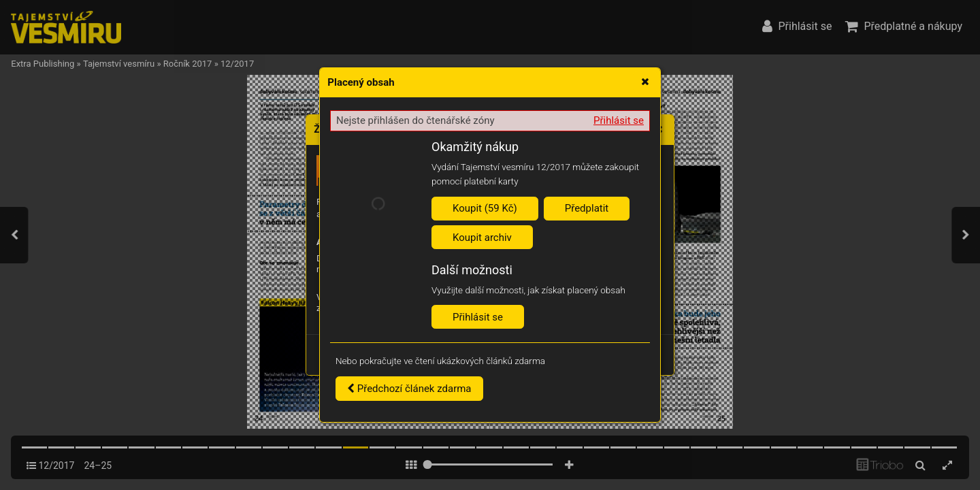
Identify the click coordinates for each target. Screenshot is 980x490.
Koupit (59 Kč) (485, 208)
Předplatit (587, 208)
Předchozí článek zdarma (409, 389)
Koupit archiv (482, 238)
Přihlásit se (619, 120)
